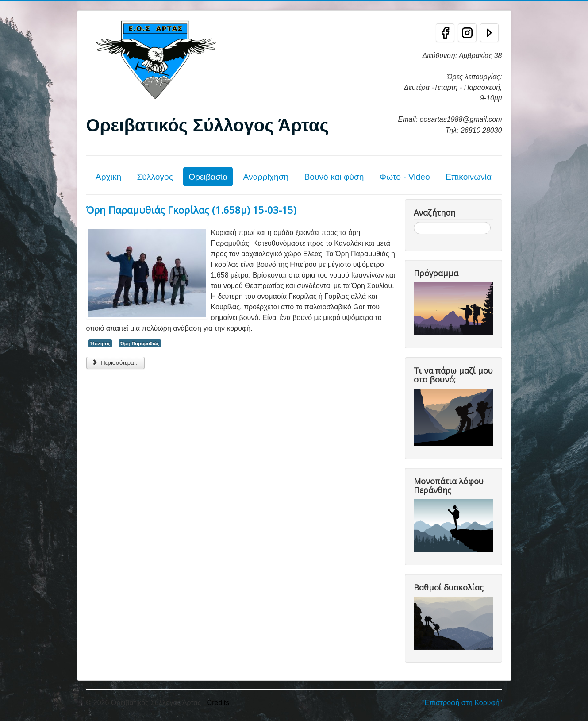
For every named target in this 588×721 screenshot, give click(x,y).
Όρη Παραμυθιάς (140, 343)
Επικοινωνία (469, 177)
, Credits (216, 703)
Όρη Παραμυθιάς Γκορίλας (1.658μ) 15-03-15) (191, 210)
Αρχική (108, 177)
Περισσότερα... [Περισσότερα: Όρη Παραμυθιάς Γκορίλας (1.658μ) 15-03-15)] (115, 363)
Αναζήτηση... (414, 222)
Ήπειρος (100, 343)
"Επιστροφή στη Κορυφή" (462, 703)
